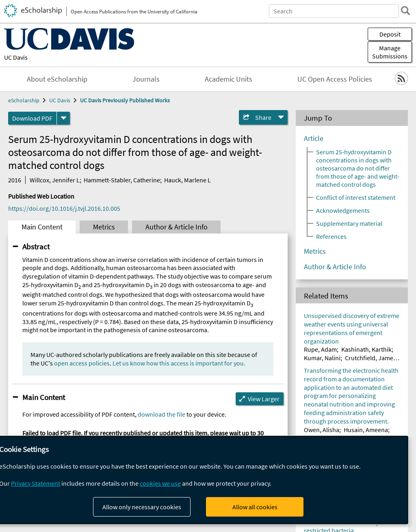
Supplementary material (349, 223)
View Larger (264, 399)
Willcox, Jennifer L (55, 180)
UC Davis (16, 57)
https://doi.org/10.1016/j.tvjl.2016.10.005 (64, 208)
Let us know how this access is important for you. (179, 363)
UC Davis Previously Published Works (125, 100)
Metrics (104, 227)
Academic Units (229, 79)
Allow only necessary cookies (142, 507)
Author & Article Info (177, 227)
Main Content (42, 227)
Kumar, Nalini (322, 358)
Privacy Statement (36, 483)
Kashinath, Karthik (366, 349)
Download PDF (32, 118)
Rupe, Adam (320, 349)
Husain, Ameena (366, 430)
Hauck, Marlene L (187, 180)
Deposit (390, 34)
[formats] (63, 118)
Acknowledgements (343, 210)
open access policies (82, 363)
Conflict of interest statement (356, 197)
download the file (161, 414)
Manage (390, 52)
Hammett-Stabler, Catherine (122, 180)
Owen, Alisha (322, 430)
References (331, 236)
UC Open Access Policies (335, 79)
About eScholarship (57, 79)
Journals (146, 79)
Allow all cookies (255, 507)
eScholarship (24, 100)
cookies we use (160, 483)
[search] (405, 11)
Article (314, 138)
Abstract (36, 247)
